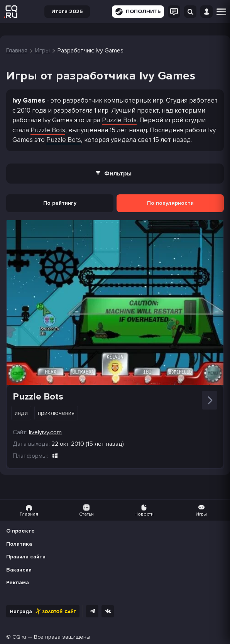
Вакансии (19, 570)
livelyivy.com (45, 432)
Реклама (18, 582)
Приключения (56, 413)
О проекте (20, 531)
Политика (19, 544)
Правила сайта (26, 557)
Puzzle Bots (119, 120)
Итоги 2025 (67, 11)
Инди (21, 413)
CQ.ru (19, 637)
